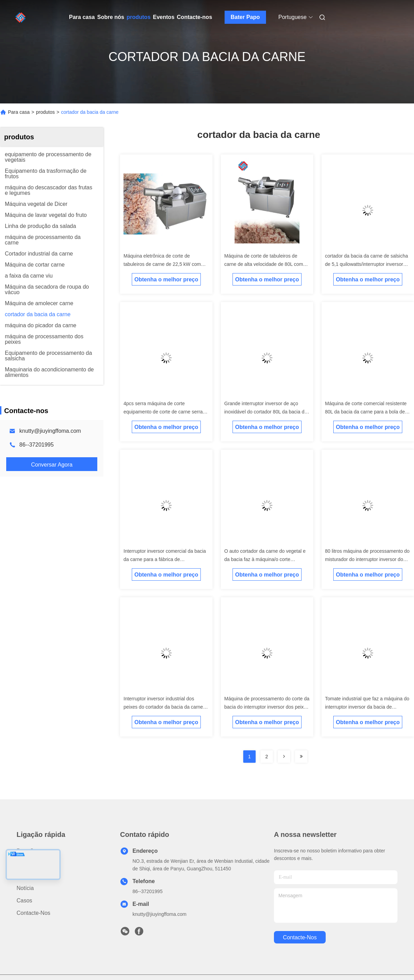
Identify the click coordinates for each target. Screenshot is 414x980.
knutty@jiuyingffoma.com (50, 431)
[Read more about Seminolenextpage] (284, 757)
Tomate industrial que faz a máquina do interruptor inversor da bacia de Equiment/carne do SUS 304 (367, 707)
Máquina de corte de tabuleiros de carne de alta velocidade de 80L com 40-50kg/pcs (264, 264)
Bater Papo (245, 17)
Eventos (164, 17)
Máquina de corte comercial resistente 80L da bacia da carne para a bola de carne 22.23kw (366, 412)
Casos (24, 901)
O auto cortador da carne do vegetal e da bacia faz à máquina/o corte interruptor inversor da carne (265, 559)
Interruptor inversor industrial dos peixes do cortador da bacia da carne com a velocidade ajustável (163, 707)
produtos (139, 17)
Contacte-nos (195, 17)
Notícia (25, 888)
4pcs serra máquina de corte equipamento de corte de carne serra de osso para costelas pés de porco (163, 412)
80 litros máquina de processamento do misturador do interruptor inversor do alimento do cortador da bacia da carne (367, 559)
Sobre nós (111, 17)
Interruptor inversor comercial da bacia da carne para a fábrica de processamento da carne (165, 559)
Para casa (82, 17)
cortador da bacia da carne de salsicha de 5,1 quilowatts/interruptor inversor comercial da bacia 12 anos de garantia (367, 264)
